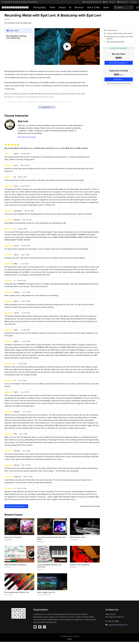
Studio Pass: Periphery (13, 537)
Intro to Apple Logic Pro (46, 592)
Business (79, 7)
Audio (106, 7)
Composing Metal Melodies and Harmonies (49, 566)
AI (70, 7)
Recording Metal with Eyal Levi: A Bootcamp (16, 37)
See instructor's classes (27, 137)
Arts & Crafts (94, 7)
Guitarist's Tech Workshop (80, 565)
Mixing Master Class (78, 537)
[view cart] (113, 2)
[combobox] (124, 7)
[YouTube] (35, 627)
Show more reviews (16, 506)
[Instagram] (44, 627)
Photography (40, 7)
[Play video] (67, 47)
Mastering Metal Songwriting (15, 565)
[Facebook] (40, 627)
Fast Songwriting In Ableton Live (17, 592)
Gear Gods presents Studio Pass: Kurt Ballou (52, 538)
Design (62, 7)
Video (52, 7)
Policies (69, 639)
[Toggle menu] (138, 7)
